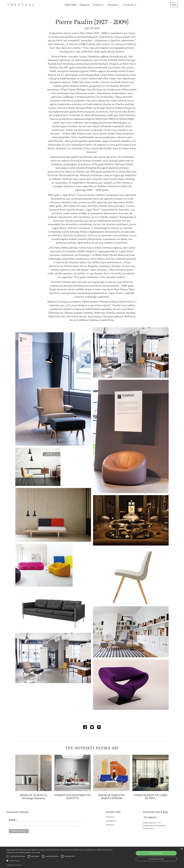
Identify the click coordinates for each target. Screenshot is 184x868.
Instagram (111, 821)
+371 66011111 (150, 817)
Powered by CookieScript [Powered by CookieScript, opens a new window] (14, 865)
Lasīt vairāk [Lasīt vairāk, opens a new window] (36, 852)
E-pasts (13, 820)
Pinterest (110, 825)
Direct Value (71, 5)
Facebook (110, 817)
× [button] (182, 849)
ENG (174, 5)
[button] (98, 5)
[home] (21, 5)
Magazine (85, 5)
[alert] (92, 857)
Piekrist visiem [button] (156, 853)
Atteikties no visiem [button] (156, 859)
